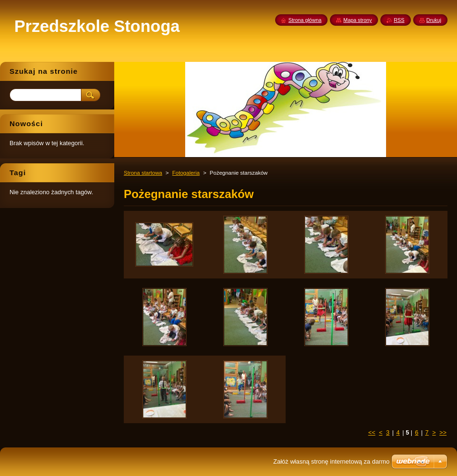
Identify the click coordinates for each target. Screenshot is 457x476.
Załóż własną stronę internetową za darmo (331, 461)
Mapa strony (358, 20)
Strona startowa (143, 173)
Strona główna (305, 20)
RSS (399, 20)
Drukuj (434, 20)
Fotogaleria (186, 173)
